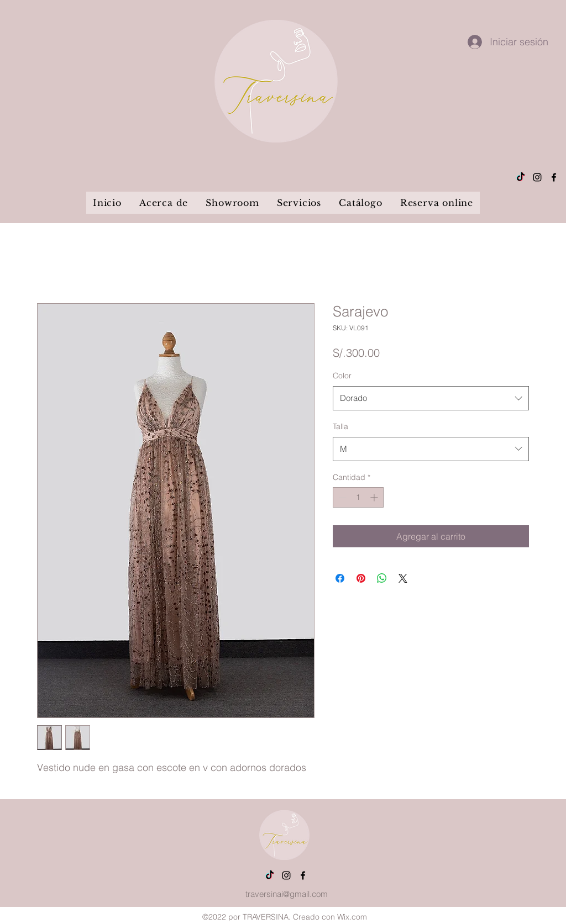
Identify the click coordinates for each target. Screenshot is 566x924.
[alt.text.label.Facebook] (554, 177)
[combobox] (431, 398)
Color (342, 376)
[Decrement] (341, 497)
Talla (340, 426)
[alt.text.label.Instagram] (537, 177)
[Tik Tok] (521, 177)
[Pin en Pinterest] (361, 578)
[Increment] (375, 497)
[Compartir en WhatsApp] (382, 578)
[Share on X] (403, 578)
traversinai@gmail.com (287, 894)
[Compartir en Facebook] (340, 578)
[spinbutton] (358, 497)
